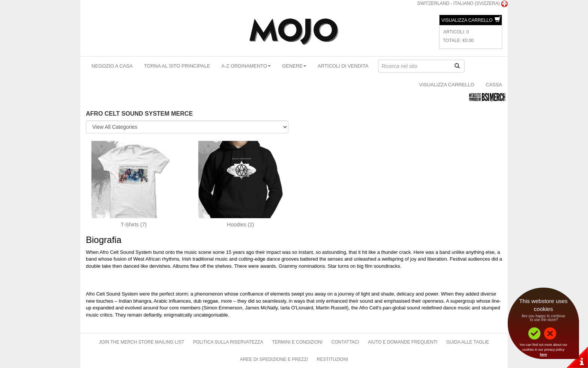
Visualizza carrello (471, 20)
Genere (294, 66)
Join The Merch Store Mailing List (142, 342)
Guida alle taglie (468, 342)
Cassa (494, 85)
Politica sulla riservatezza (228, 342)
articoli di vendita (343, 66)
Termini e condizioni (297, 342)
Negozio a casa (112, 66)
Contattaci (345, 342)
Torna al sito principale (177, 66)
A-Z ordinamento (246, 66)
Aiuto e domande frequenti (403, 342)
